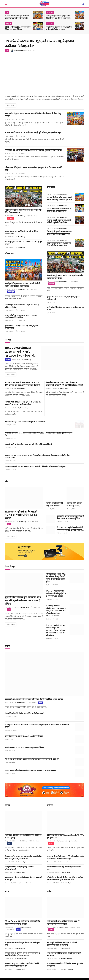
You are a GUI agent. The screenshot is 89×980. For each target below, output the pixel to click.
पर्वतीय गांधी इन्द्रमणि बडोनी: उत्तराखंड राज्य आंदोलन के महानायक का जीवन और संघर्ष (31, 772)
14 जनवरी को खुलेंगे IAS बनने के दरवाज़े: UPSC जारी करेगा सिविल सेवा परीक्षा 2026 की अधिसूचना (35, 468)
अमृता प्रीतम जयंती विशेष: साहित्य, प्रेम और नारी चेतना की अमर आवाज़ (64, 956)
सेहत (18, 931)
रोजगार (8, 361)
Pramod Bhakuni (26, 884)
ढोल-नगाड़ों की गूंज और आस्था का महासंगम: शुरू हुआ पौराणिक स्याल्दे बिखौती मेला (34, 169)
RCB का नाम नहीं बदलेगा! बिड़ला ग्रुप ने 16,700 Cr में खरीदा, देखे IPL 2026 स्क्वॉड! (21, 517)
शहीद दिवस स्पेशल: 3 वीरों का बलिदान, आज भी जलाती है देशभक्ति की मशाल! (63, 924)
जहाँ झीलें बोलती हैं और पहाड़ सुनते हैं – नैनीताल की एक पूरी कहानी (19, 870)
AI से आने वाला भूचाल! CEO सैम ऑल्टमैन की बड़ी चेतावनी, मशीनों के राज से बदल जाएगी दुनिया (56, 580)
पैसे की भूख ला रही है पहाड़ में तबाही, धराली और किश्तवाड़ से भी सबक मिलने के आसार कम (32, 761)
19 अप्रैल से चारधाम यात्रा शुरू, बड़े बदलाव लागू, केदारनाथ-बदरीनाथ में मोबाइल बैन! (17, 17)
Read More (11, 105)
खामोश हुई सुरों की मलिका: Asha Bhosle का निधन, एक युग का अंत (24, 243)
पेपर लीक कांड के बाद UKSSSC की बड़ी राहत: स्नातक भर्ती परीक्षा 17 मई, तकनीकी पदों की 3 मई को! (64, 385)
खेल (9, 526)
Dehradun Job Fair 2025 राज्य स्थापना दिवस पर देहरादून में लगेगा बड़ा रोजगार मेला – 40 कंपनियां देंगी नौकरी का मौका (37, 458)
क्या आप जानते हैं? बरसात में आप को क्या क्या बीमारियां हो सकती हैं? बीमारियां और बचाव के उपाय (23, 956)
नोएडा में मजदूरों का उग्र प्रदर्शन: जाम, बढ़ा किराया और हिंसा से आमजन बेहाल (23, 211)
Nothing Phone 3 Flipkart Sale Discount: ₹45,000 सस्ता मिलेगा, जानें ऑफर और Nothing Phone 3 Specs (56, 612)
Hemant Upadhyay (66, 960)
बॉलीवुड (51, 845)
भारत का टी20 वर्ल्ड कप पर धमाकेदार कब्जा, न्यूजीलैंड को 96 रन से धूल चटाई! (75, 506)
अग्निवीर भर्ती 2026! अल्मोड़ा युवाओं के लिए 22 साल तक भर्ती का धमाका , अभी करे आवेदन (23, 405)
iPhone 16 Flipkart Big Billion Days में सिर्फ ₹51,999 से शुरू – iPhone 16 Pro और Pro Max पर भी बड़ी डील (56, 632)
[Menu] (7, 4)
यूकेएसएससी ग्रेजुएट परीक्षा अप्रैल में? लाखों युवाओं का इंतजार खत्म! (25, 423)
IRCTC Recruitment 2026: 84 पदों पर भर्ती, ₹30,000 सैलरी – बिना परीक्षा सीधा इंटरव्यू (20, 352)
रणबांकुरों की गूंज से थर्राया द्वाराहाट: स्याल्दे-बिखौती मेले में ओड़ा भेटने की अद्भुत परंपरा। (59, 17)
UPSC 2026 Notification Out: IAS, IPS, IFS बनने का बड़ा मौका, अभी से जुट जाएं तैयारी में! (22, 385)
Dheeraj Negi (21, 950)
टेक (9, 611)
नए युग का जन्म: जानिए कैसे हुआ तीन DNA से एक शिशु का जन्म (23, 945)
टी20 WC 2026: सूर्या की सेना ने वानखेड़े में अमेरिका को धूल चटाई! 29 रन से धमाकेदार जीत (70, 530)
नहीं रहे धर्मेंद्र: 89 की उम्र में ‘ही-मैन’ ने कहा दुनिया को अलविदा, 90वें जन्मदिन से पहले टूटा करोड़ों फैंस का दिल (65, 880)
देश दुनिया (9, 24)
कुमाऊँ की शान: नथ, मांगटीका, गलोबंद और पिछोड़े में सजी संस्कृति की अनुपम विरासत (34, 701)
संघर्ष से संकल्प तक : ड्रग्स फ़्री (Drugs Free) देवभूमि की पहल (24, 738)
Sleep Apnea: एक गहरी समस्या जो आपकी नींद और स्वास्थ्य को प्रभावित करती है (22, 924)
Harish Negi (28, 361)
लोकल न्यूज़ (50, 12)
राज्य (7, 12)
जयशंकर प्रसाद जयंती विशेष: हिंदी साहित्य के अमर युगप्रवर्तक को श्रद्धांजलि (65, 966)
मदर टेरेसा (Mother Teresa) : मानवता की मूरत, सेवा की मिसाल (25, 749)
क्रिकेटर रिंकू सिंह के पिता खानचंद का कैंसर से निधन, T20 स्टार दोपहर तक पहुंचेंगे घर (70, 519)
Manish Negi (20, 50)
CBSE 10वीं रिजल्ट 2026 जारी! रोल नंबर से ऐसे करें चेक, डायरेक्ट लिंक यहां (18, 28)
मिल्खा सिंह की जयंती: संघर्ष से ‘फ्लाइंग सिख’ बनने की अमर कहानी (25, 715)
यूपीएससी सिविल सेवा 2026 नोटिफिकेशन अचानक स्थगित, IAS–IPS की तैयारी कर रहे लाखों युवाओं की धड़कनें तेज (39, 436)
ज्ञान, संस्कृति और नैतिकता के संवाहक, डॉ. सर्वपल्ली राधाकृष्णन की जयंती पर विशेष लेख (62, 945)
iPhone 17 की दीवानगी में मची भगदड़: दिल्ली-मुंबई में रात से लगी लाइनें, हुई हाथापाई (56, 595)
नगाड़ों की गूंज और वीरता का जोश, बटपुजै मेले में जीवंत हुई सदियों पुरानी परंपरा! (59, 28)
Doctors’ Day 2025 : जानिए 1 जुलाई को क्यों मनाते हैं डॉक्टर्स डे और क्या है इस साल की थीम (22, 966)
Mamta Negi (22, 864)
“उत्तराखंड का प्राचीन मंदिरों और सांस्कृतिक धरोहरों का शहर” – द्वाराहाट (23, 838)
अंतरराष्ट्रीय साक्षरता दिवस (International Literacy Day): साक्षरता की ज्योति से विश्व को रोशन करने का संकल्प (37, 728)
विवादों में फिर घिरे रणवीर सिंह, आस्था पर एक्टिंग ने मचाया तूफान (64, 870)
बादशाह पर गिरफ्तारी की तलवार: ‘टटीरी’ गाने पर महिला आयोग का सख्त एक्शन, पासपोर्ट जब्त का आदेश (65, 859)
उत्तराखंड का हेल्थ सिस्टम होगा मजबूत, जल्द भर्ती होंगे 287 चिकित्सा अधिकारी (28, 446)
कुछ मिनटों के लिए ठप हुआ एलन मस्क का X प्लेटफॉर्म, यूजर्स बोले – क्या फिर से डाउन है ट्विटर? (23, 602)
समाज (41, 705)
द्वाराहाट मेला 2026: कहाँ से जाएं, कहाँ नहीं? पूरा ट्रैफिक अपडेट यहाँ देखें (22, 233)
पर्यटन (9, 845)
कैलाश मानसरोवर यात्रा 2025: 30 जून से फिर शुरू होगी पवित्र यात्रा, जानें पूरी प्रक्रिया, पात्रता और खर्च (23, 859)
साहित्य (51, 931)
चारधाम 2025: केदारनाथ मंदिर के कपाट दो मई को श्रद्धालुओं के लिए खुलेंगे (23, 880)
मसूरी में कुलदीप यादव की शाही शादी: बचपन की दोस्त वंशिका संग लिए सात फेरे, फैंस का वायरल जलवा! (54, 506)
